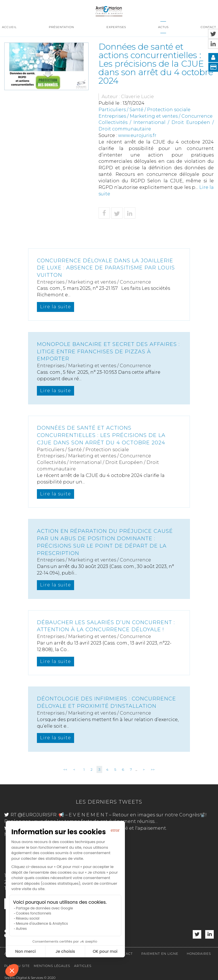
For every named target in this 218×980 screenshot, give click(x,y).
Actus (163, 27)
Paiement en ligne (160, 954)
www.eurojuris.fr (137, 135)
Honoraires (199, 954)
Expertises (116, 27)
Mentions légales (52, 966)
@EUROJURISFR (37, 815)
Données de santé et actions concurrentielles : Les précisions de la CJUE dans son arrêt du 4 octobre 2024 (101, 435)
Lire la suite (55, 307)
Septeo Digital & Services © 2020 (30, 978)
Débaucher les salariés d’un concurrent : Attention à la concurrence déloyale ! (106, 626)
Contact (208, 27)
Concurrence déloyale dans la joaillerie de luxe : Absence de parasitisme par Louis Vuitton (106, 268)
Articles (83, 966)
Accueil (9, 27)
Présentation (61, 27)
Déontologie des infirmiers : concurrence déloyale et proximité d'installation (106, 702)
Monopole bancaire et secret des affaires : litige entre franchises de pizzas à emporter (108, 351)
